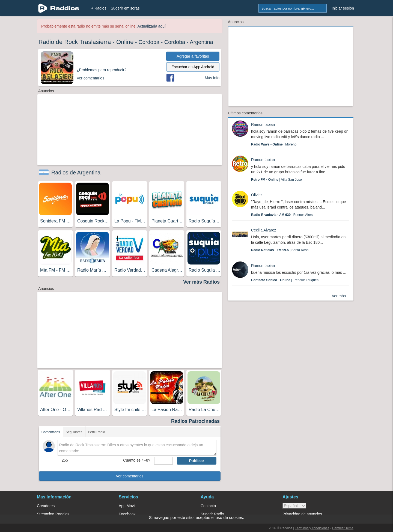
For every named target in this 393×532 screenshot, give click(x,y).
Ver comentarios (129, 476)
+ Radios (99, 8)
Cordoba (149, 42)
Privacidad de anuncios (302, 514)
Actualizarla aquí (152, 26)
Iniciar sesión (343, 8)
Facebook (127, 514)
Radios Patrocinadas (195, 421)
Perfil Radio (97, 432)
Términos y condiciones (312, 528)
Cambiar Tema (343, 528)
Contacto (208, 506)
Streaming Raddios (53, 514)
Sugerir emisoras (125, 8)
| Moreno (274, 144)
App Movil (127, 506)
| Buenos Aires (282, 215)
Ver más (339, 296)
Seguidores (74, 432)
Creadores (46, 506)
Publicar (197, 461)
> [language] (294, 506)
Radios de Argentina (76, 173)
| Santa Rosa (280, 250)
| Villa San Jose (276, 180)
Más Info (212, 78)
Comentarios (51, 432)
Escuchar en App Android (193, 67)
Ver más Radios (201, 282)
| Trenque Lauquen (285, 280)
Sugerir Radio (212, 514)
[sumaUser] (163, 461)
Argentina (201, 42)
